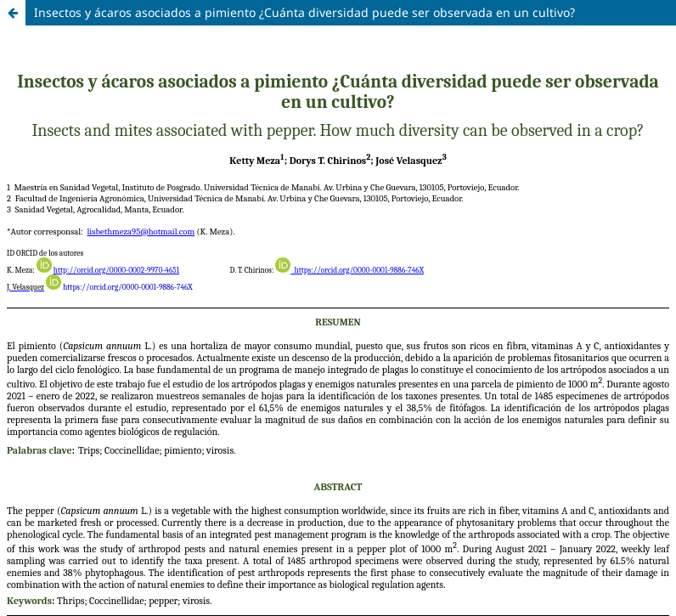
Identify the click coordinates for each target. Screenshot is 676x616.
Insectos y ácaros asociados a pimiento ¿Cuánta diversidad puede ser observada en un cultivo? (304, 12)
